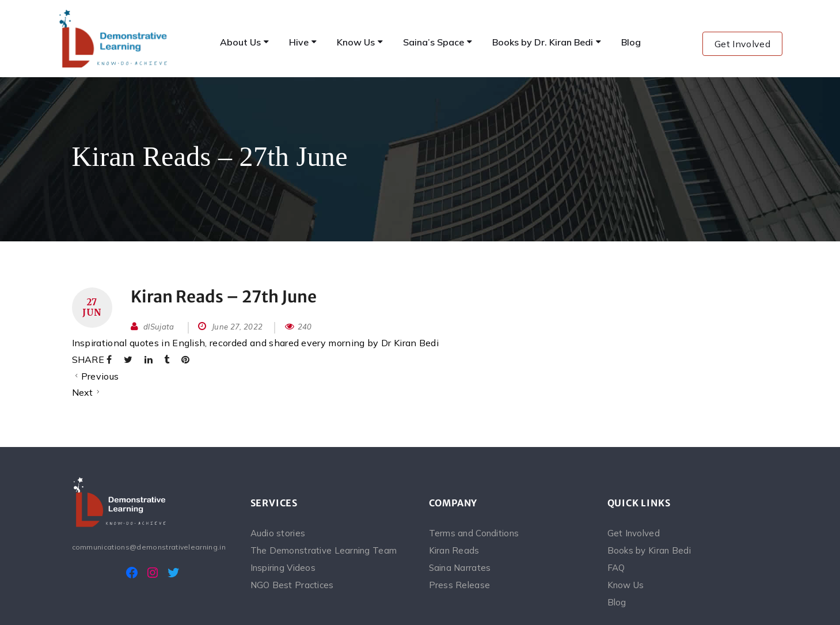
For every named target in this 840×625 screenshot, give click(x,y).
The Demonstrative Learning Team (324, 550)
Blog (617, 602)
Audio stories (278, 533)
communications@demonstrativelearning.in (149, 547)
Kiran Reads (454, 550)
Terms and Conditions (474, 533)
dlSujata (159, 327)
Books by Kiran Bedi (649, 550)
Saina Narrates (460, 568)
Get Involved (742, 44)
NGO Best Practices (292, 585)
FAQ (616, 568)
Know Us (626, 585)
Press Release (460, 585)
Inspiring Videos (283, 568)
